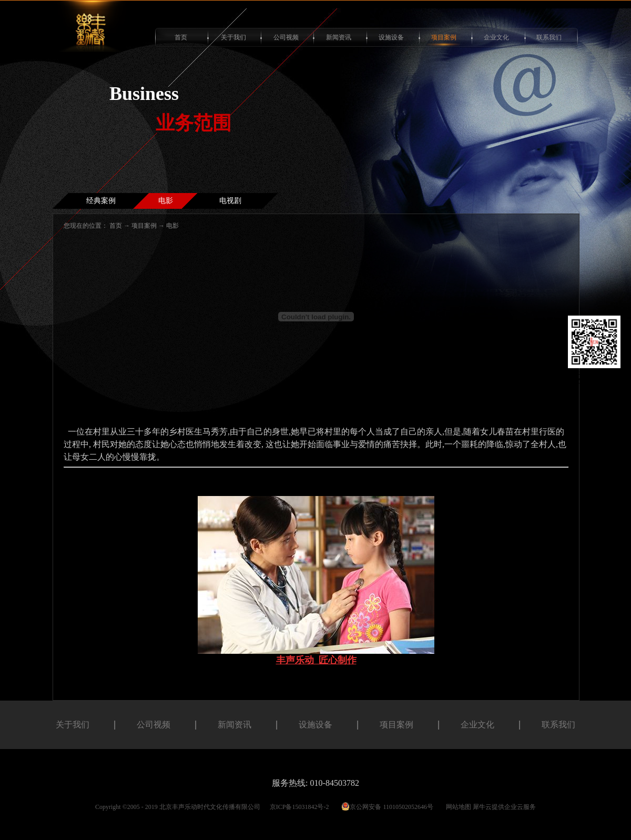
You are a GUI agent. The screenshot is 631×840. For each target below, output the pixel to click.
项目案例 (144, 226)
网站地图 (457, 807)
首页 (181, 37)
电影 (172, 226)
